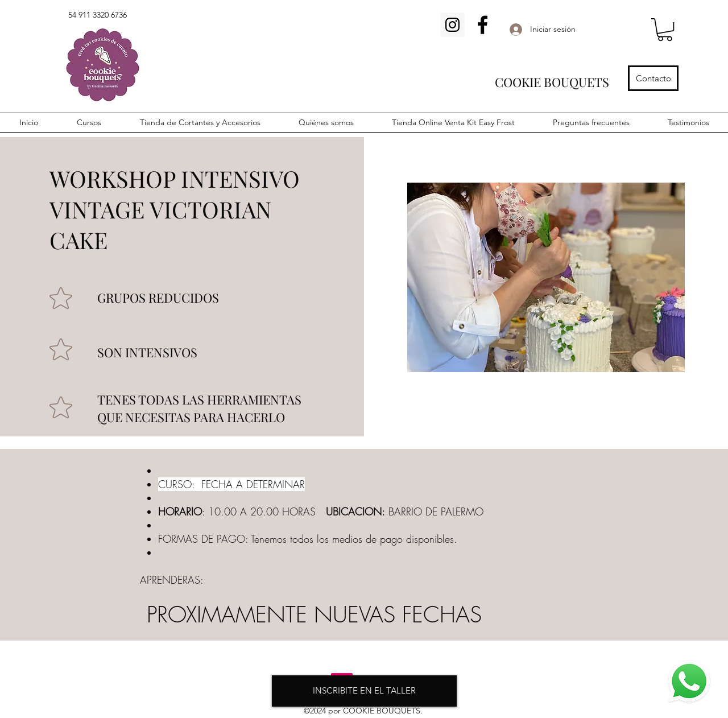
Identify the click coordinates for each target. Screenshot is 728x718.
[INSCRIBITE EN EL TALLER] (364, 691)
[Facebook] (483, 25)
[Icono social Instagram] (452, 25)
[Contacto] (653, 78)
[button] (665, 30)
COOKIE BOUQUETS (552, 82)
